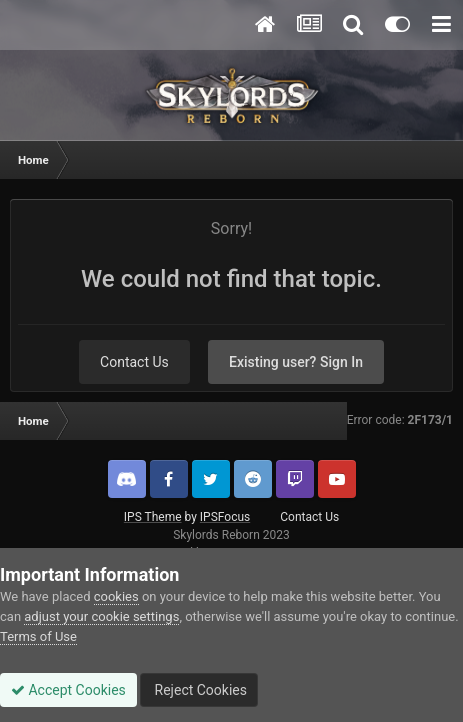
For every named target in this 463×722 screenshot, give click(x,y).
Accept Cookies (68, 690)
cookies (116, 596)
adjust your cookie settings (101, 616)
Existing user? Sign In (296, 362)
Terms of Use (38, 636)
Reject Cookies (199, 690)
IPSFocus (225, 517)
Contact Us (134, 362)
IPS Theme (153, 517)
